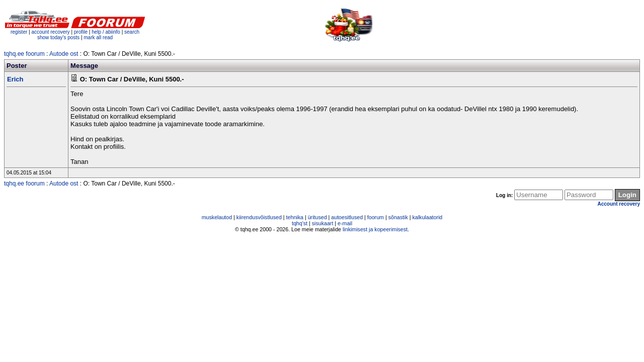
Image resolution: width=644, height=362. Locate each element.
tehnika (295, 217)
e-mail (345, 223)
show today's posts (58, 37)
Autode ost (64, 54)
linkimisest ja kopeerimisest (375, 229)
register (19, 32)
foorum (376, 217)
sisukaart (323, 223)
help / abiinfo (106, 32)
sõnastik (398, 217)
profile (81, 32)
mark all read (98, 37)
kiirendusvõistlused (259, 217)
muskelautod (217, 217)
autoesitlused (347, 217)
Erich (15, 79)
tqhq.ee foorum (24, 54)
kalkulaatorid (427, 217)
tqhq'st (300, 223)
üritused (317, 217)
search (132, 32)
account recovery (51, 32)
